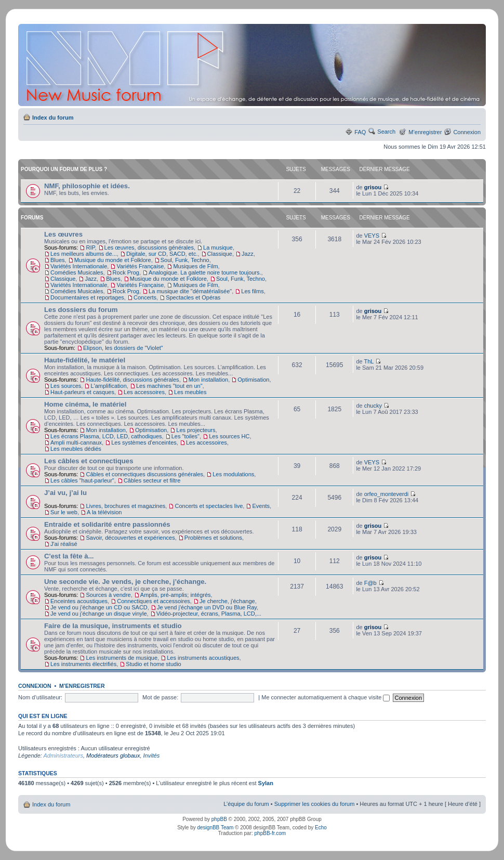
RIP (90, 247)
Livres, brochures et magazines (125, 506)
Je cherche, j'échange (227, 601)
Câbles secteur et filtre (152, 480)
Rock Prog (126, 272)
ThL (369, 361)
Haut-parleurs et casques (82, 392)
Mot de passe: (160, 697)
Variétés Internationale (79, 266)
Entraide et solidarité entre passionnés (107, 524)
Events (261, 506)
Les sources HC (229, 436)
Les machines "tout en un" (169, 386)
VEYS (372, 236)
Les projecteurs (196, 430)
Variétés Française (140, 266)
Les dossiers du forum (81, 310)
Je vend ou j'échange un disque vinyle (99, 614)
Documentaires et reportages (87, 297)
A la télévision (104, 512)
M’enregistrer (425, 132)
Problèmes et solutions (213, 538)
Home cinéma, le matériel (85, 404)
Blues (58, 260)
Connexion (467, 132)
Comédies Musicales (77, 272)
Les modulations (233, 474)
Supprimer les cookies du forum (315, 804)
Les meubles (190, 392)
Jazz (248, 254)
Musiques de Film (195, 266)
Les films (252, 291)
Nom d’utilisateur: (40, 697)
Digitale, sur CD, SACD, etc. (162, 254)
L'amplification (108, 386)
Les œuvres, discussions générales (149, 247)
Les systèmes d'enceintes (144, 442)
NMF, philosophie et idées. (87, 186)
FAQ (360, 132)
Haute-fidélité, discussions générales (132, 380)
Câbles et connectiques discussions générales (144, 474)
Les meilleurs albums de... (84, 254)
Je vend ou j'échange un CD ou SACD (99, 607)
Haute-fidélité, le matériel (85, 360)
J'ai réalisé (64, 544)
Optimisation (253, 380)
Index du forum (53, 118)
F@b (370, 583)
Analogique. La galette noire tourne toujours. (205, 272)
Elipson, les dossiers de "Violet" (123, 348)
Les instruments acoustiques (203, 658)
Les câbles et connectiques (89, 461)
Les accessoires (144, 392)
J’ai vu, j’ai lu (65, 493)
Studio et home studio (153, 664)
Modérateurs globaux (113, 755)
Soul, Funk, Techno (185, 260)
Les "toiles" (185, 436)
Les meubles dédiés (76, 449)
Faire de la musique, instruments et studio (113, 626)
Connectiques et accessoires (154, 601)
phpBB (219, 819)
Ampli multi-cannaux (76, 442)
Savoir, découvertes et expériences (130, 538)
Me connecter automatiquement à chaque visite (326, 697)
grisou (373, 187)
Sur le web (64, 512)
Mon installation (208, 380)
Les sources (66, 386)
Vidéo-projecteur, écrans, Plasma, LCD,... (209, 614)
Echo (321, 828)
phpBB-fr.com (270, 833)
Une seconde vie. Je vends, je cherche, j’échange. (125, 582)
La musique (218, 247)
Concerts (145, 297)
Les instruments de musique (122, 658)
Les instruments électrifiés (83, 664)
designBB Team (215, 828)
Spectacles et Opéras (193, 297)
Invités (152, 755)
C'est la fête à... (69, 556)
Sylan (266, 783)
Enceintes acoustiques (79, 601)
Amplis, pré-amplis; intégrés (176, 595)
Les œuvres (63, 234)
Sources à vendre (108, 595)
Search (386, 132)
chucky (373, 406)
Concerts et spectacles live (209, 506)
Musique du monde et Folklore (113, 260)
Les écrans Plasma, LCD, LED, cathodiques (106, 436)
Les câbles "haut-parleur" (82, 480)
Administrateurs (63, 755)
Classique (220, 254)
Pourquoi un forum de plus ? (64, 169)
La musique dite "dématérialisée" (190, 291)
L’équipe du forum (246, 804)
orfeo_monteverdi (387, 494)
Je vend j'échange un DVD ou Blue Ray (207, 607)
